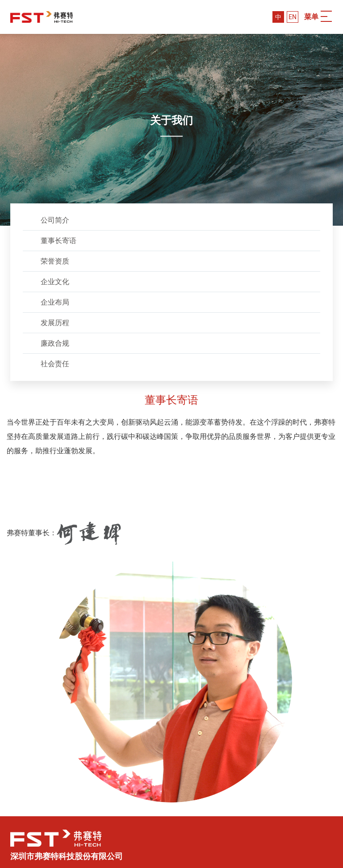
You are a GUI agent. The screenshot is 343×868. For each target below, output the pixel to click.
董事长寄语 (59, 241)
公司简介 (55, 220)
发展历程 (55, 323)
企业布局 (55, 302)
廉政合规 (55, 343)
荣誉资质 (55, 261)
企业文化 (55, 282)
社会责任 (55, 364)
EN (293, 17)
